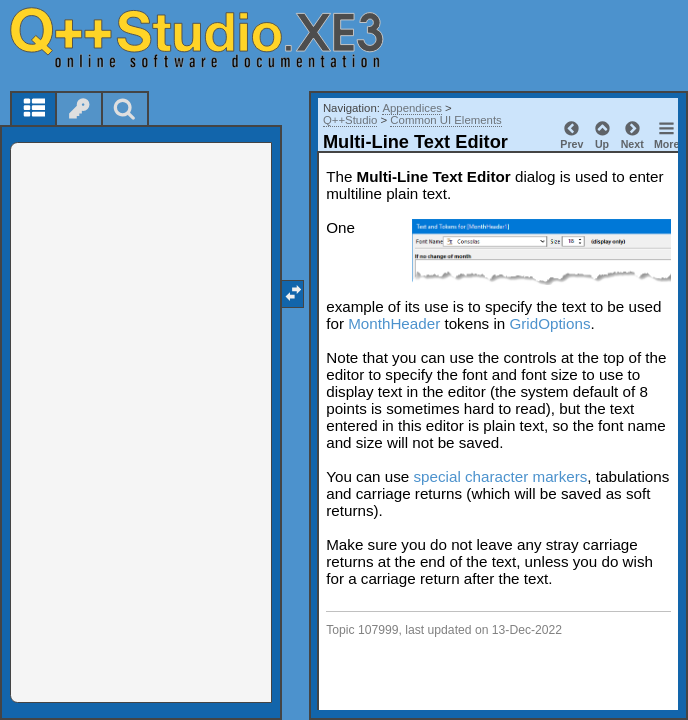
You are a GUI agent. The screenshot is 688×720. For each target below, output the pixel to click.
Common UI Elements (445, 120)
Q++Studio (350, 120)
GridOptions (549, 323)
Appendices (412, 108)
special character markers (500, 476)
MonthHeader (394, 323)
